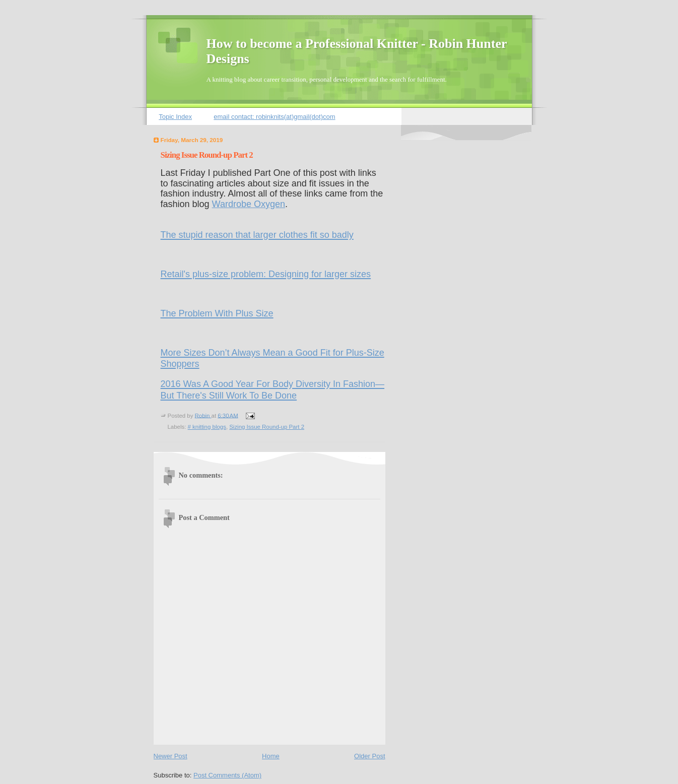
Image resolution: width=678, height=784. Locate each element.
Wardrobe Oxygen (249, 204)
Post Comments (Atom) (227, 775)
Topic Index (175, 117)
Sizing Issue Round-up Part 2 (267, 427)
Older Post (369, 756)
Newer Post (171, 756)
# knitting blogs (207, 427)
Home (271, 756)
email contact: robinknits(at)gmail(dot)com (274, 117)
